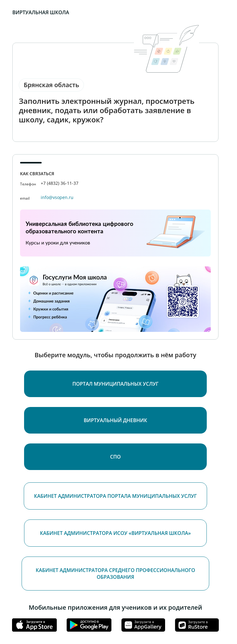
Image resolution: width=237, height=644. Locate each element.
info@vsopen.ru (57, 197)
